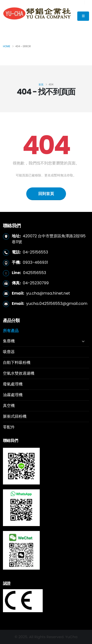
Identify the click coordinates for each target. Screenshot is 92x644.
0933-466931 (35, 262)
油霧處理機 (13, 395)
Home (7, 46)
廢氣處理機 (13, 384)
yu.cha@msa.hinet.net (48, 293)
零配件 (9, 427)
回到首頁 (46, 194)
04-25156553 (35, 252)
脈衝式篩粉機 (15, 416)
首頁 (41, 85)
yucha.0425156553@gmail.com (57, 304)
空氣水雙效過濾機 (19, 373)
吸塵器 (9, 352)
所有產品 (11, 331)
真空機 (9, 406)
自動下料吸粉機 (17, 362)
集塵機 (9, 341)
